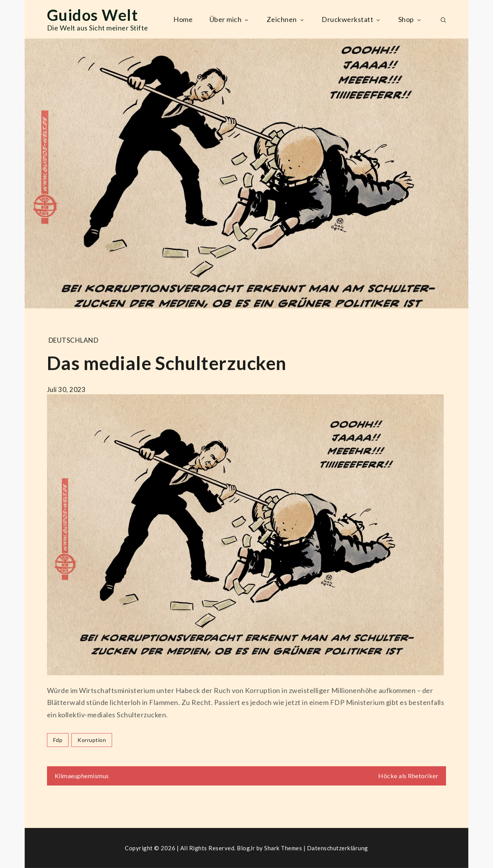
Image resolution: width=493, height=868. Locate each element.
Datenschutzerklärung (338, 848)
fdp (58, 740)
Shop (410, 19)
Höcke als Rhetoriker (408, 776)
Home (183, 19)
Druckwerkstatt (351, 19)
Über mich (230, 19)
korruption (92, 740)
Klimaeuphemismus (82, 776)
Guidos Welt (93, 15)
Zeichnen (286, 19)
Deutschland (74, 340)
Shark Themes (284, 848)
